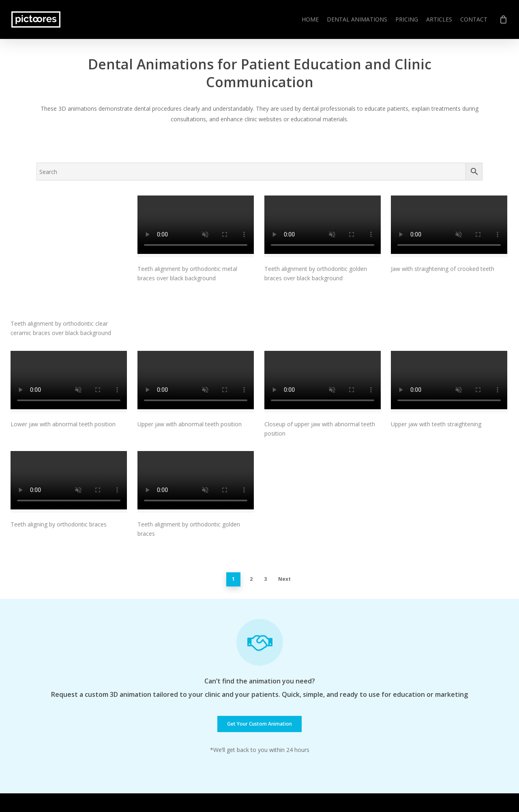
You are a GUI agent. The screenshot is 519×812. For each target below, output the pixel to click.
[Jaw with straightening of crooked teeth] (449, 226)
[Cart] (503, 19)
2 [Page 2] (251, 528)
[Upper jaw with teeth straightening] (449, 331)
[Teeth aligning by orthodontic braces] (69, 431)
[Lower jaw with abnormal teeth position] (69, 331)
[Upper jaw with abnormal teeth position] (196, 331)
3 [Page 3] (265, 528)
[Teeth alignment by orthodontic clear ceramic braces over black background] (69, 228)
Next (284, 528)
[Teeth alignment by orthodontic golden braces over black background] (323, 226)
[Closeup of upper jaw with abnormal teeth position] (323, 331)
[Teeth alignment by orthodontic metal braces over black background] (196, 226)
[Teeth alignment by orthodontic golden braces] (196, 431)
